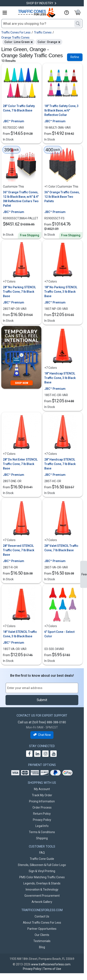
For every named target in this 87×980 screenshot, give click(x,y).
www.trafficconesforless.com (51, 964)
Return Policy (42, 814)
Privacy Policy (42, 820)
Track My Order (42, 795)
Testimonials (42, 941)
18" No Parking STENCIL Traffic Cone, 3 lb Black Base (61, 292)
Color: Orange (47, 42)
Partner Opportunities (42, 929)
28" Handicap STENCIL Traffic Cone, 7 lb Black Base (60, 464)
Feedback (84, 574)
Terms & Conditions (42, 832)
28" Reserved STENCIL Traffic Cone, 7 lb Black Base (19, 550)
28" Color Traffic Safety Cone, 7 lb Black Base (19, 108)
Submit (42, 700)
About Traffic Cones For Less (42, 923)
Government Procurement (42, 896)
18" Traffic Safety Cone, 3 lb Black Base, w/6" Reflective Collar (61, 110)
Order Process (42, 807)
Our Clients (42, 935)
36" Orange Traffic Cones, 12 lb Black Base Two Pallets (62, 197)
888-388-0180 (56, 722)
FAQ (42, 853)
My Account (42, 789)
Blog (42, 947)
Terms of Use (52, 969)
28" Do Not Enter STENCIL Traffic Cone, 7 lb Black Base (20, 464)
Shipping (42, 838)
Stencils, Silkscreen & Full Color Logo (42, 865)
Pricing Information (42, 801)
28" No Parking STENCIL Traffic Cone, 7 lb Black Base (19, 292)
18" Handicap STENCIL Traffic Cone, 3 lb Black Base (60, 378)
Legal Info (42, 826)
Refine (75, 57)
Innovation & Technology (42, 890)
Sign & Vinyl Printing (42, 871)
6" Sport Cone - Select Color (59, 634)
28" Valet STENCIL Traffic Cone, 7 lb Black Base (61, 548)
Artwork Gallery (42, 902)
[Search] (78, 24)
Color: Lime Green (17, 42)
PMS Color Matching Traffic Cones (42, 877)
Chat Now (42, 735)
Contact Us (42, 916)
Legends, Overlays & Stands (42, 883)
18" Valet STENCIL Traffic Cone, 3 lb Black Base (20, 634)
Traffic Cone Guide (42, 859)
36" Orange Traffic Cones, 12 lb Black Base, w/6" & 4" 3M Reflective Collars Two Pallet (21, 199)
